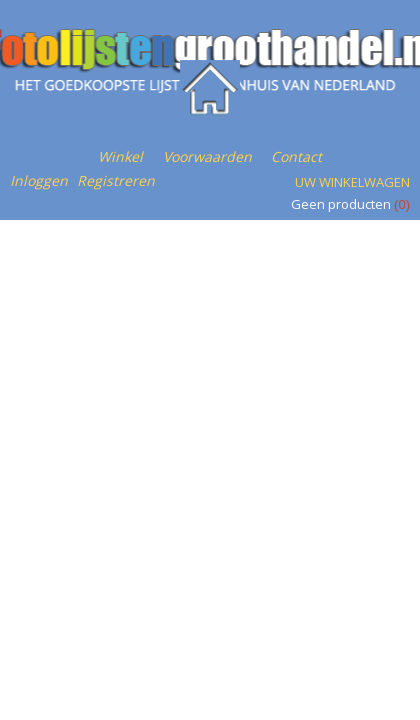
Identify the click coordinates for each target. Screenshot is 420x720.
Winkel (120, 156)
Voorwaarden (207, 156)
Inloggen (39, 180)
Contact (296, 156)
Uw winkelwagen (352, 182)
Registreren (116, 180)
